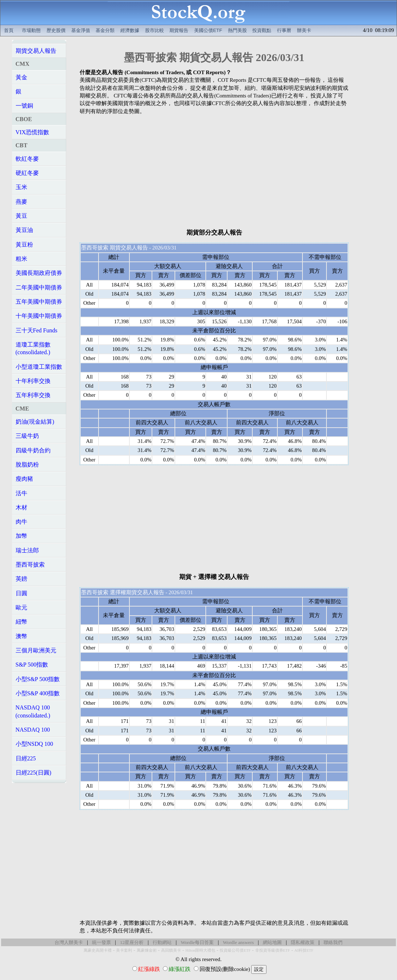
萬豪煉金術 (147, 950)
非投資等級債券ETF (273, 950)
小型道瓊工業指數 (39, 367)
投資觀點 (262, 30)
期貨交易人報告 (36, 51)
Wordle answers (238, 942)
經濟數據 (130, 30)
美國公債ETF (208, 30)
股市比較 (155, 30)
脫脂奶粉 (27, 465)
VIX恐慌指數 (32, 132)
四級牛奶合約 (33, 450)
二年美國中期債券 (39, 287)
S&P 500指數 (32, 665)
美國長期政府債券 (39, 273)
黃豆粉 (24, 245)
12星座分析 (132, 942)
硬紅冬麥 (27, 173)
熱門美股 (237, 30)
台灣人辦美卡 (69, 942)
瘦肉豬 (24, 479)
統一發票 (101, 942)
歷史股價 (56, 30)
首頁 (9, 30)
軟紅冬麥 (27, 159)
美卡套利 (124, 950)
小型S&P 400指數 (38, 693)
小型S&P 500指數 (38, 679)
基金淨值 (81, 30)
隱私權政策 (303, 942)
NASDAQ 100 (33, 730)
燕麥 (21, 202)
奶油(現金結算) (35, 422)
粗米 (21, 259)
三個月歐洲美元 (36, 650)
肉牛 (21, 522)
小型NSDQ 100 (35, 744)
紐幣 (21, 622)
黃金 (21, 77)
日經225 (26, 758)
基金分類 (105, 30)
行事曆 (284, 30)
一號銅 (24, 106)
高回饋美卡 (171, 950)
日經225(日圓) (34, 773)
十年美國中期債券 (39, 316)
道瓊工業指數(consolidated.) (33, 348)
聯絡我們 (333, 942)
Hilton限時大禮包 (200, 950)
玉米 (21, 187)
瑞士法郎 (27, 550)
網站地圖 (272, 942)
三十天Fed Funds (37, 330)
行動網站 (162, 942)
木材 (21, 507)
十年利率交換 (33, 381)
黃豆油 (24, 230)
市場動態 (31, 30)
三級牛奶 (27, 436)
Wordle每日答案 (197, 942)
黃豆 (21, 216)
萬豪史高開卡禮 (98, 950)
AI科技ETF (304, 950)
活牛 (21, 493)
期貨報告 (179, 30)
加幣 (21, 536)
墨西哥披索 (30, 565)
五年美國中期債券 (39, 302)
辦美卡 (304, 30)
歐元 (21, 607)
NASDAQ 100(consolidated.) (33, 711)
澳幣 (21, 636)
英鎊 (21, 579)
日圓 (21, 593)
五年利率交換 (33, 395)
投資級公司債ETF (235, 950)
